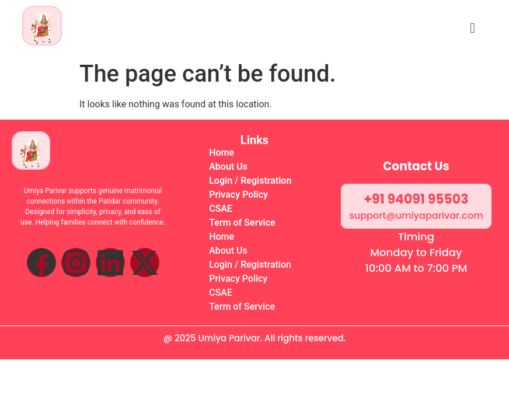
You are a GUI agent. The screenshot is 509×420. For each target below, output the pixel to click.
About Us (228, 167)
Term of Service (242, 223)
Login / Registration (250, 181)
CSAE (221, 209)
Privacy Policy (238, 195)
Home (222, 153)
